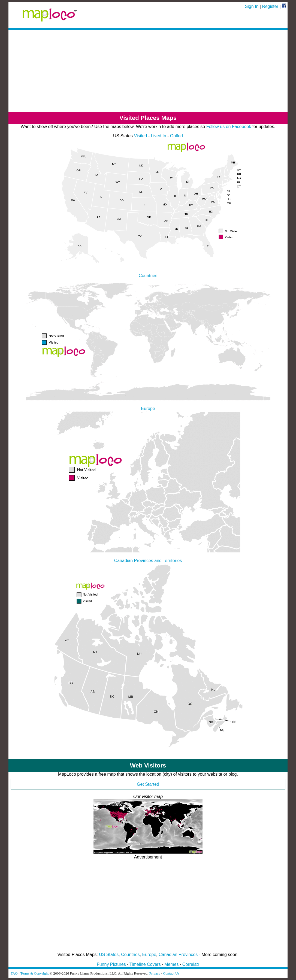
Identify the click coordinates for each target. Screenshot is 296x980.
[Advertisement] (148, 71)
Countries (130, 955)
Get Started (148, 784)
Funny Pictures (111, 964)
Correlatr (191, 964)
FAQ (14, 973)
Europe (149, 955)
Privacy (155, 973)
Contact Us (171, 973)
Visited (141, 136)
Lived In (159, 136)
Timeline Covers (145, 964)
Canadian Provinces (178, 955)
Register (270, 6)
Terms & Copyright (34, 973)
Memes (171, 964)
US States (109, 955)
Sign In (252, 6)
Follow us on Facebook (229, 127)
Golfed (176, 136)
